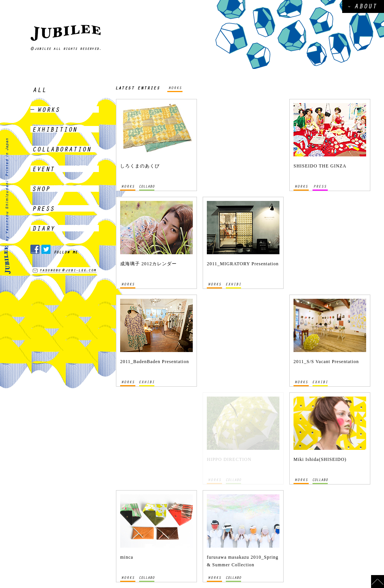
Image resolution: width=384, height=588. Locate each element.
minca (127, 557)
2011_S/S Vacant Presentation (326, 362)
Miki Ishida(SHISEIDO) (320, 459)
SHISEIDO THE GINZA (320, 166)
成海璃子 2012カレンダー (148, 264)
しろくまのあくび (140, 166)
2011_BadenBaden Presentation (155, 362)
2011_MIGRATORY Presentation (243, 264)
